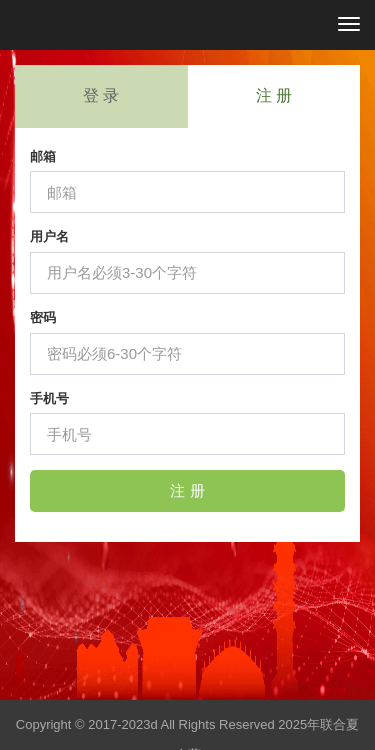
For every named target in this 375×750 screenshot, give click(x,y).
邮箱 (43, 156)
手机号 (49, 398)
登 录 (101, 95)
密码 (43, 317)
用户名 (49, 236)
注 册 (274, 95)
